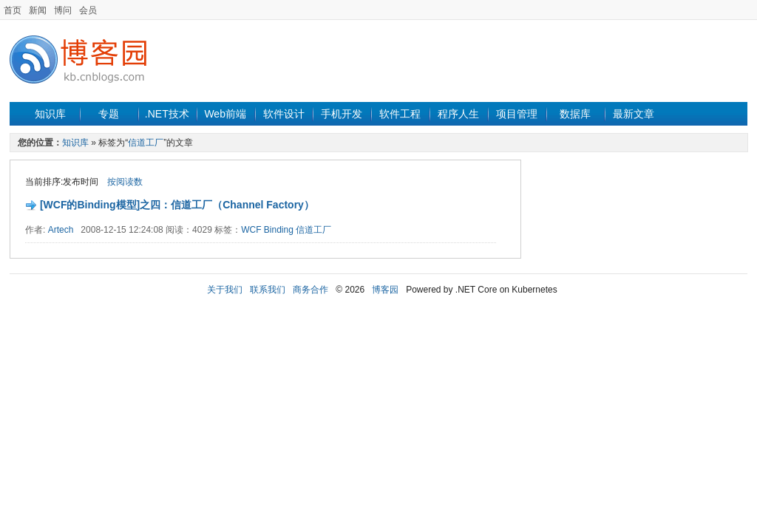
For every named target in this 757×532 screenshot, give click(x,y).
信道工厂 (146, 143)
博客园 (385, 290)
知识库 (50, 114)
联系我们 (268, 290)
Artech (61, 230)
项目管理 (517, 114)
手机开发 (342, 114)
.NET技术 (167, 114)
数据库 (575, 114)
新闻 (38, 10)
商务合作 (310, 290)
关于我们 (225, 290)
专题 (109, 114)
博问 (63, 10)
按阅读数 (125, 182)
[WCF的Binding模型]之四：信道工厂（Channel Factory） (177, 205)
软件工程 (400, 114)
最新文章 (634, 114)
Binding (279, 230)
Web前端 (225, 114)
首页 (13, 10)
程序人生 (458, 114)
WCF (251, 230)
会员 (88, 10)
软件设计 (284, 114)
